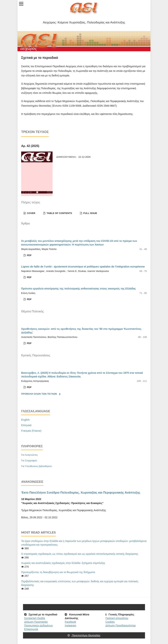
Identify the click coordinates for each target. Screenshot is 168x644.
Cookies (110, 622)
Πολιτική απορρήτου (117, 618)
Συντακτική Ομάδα (35, 618)
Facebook (70, 622)
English (25, 420)
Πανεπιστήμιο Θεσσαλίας (84, 635)
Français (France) (31, 431)
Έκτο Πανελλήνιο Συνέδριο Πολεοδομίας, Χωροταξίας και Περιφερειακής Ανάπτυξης (81, 492)
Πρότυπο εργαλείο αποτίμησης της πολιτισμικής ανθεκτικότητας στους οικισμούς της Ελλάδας (79, 289)
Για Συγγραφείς (29, 461)
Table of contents (59, 213)
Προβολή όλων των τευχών (39, 394)
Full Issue (90, 213)
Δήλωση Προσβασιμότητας (121, 625)
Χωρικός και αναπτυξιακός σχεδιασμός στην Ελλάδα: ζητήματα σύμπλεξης (63, 563)
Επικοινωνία (31, 629)
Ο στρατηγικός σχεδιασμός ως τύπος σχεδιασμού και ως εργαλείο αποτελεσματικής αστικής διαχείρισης (80, 554)
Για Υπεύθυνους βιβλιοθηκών (37, 466)
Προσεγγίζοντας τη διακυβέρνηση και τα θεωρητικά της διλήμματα (58, 572)
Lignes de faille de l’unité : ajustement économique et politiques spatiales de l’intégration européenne (83, 267)
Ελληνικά (26, 425)
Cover (31, 213)
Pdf (29, 255)
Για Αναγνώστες (29, 455)
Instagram (70, 625)
